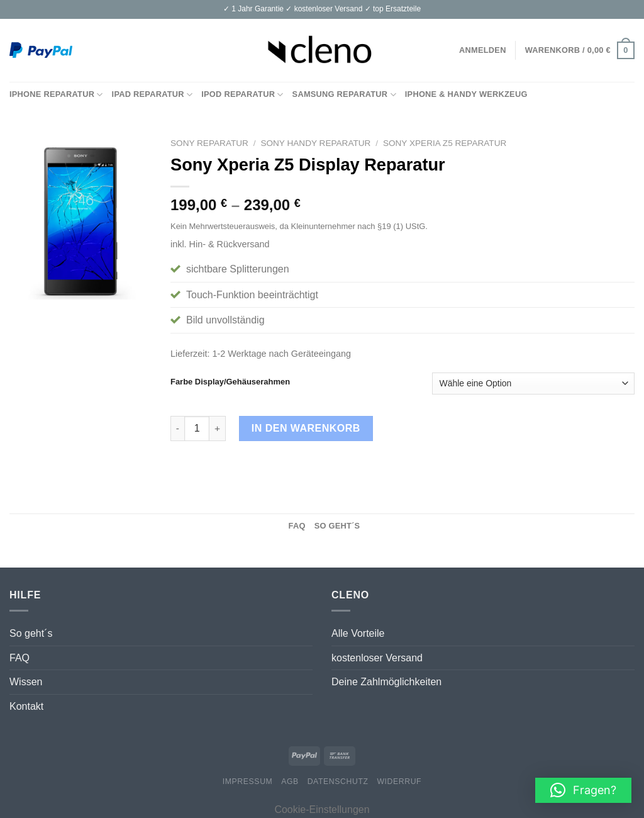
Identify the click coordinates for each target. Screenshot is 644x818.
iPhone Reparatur (56, 95)
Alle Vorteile (358, 633)
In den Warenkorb (306, 428)
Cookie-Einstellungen (322, 810)
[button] (583, 790)
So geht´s (31, 633)
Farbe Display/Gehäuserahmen (230, 382)
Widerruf (399, 782)
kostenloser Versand (377, 658)
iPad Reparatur (153, 95)
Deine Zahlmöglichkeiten (386, 682)
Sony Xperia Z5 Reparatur (445, 143)
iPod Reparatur (242, 95)
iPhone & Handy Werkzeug (466, 94)
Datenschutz (338, 782)
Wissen (26, 682)
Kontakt (26, 706)
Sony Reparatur (209, 143)
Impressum (248, 782)
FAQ (19, 658)
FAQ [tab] (297, 526)
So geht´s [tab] (337, 526)
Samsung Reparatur (344, 95)
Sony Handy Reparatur (315, 143)
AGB (290, 782)
